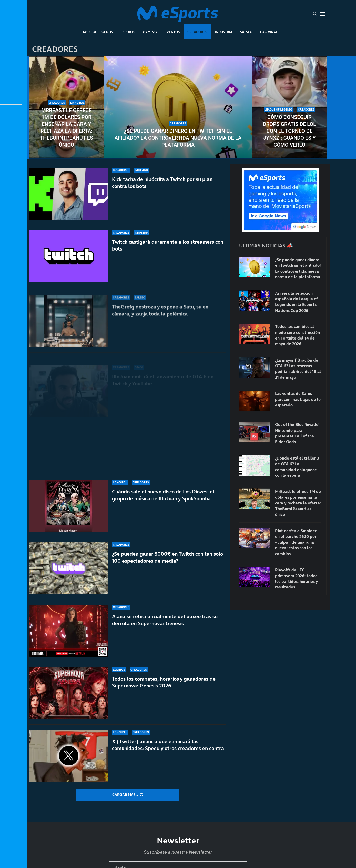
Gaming (150, 32)
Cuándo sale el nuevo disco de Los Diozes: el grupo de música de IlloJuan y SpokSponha (163, 495)
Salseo (246, 32)
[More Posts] (128, 795)
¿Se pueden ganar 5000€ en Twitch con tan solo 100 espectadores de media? (167, 557)
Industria (224, 32)
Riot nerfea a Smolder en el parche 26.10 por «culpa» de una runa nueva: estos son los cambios (296, 542)
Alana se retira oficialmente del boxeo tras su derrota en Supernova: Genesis (165, 620)
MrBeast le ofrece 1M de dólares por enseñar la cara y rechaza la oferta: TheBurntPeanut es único (67, 128)
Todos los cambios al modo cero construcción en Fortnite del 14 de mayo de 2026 (297, 335)
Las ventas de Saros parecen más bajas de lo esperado (298, 399)
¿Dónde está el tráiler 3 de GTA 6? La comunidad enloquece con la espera (297, 467)
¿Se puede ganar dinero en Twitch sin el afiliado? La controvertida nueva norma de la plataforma (178, 138)
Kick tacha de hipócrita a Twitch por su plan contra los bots (162, 193)
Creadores (197, 32)
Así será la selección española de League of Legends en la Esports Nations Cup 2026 (296, 302)
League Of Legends (96, 32)
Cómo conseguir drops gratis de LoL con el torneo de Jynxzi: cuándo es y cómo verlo (289, 131)
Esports (128, 32)
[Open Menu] (322, 14)
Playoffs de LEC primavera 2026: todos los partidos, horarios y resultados (296, 578)
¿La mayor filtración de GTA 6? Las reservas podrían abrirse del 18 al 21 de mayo (298, 369)
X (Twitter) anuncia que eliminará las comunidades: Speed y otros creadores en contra (168, 745)
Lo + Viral (269, 32)
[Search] (315, 14)
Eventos (172, 32)
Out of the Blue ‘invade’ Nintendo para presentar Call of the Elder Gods (297, 433)
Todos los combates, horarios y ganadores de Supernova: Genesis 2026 (164, 682)
